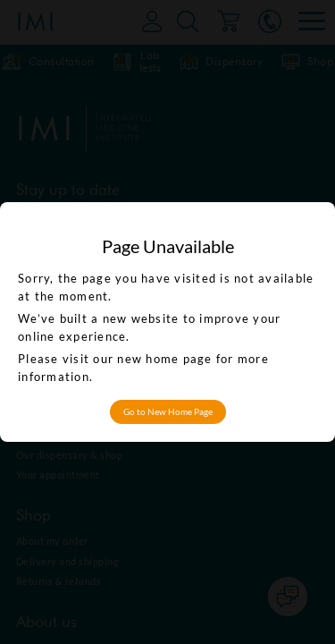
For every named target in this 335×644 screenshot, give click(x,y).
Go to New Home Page (168, 411)
